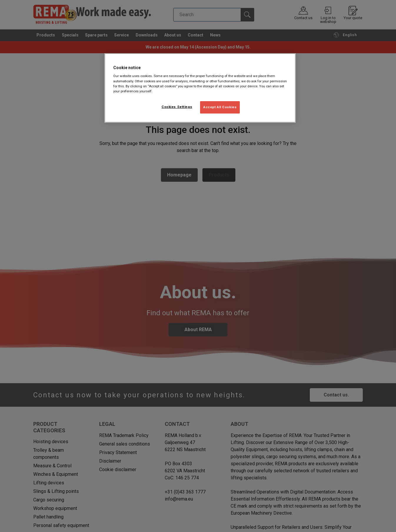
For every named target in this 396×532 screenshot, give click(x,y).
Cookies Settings (177, 107)
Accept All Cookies (220, 107)
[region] (200, 88)
